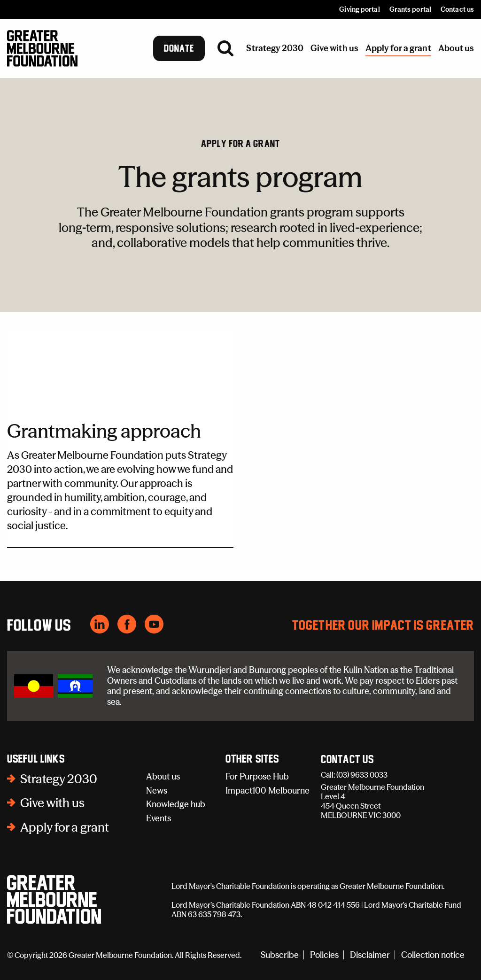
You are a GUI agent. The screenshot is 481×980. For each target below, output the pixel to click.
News (157, 791)
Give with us (52, 803)
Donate (179, 48)
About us (163, 776)
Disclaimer (370, 955)
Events (159, 818)
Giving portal (359, 9)
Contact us (457, 9)
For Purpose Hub (257, 776)
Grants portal (410, 9)
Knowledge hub (176, 804)
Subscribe (280, 955)
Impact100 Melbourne (268, 791)
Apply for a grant (240, 144)
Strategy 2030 (59, 779)
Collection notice (433, 955)
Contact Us (347, 760)
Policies (324, 955)
